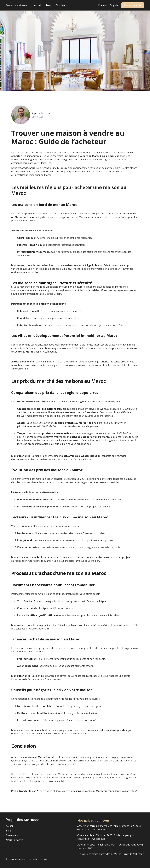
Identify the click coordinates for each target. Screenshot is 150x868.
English (114, 5)
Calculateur (12, 835)
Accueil (38, 5)
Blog (49, 5)
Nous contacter (133, 5)
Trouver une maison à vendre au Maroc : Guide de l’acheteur (110, 854)
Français (103, 5)
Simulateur (62, 5)
